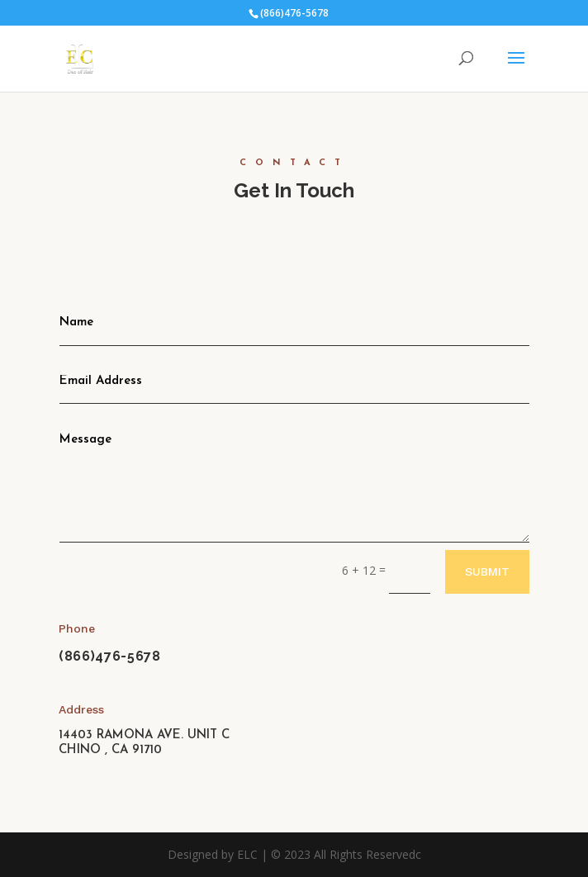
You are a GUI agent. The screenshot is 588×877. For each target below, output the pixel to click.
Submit (487, 571)
